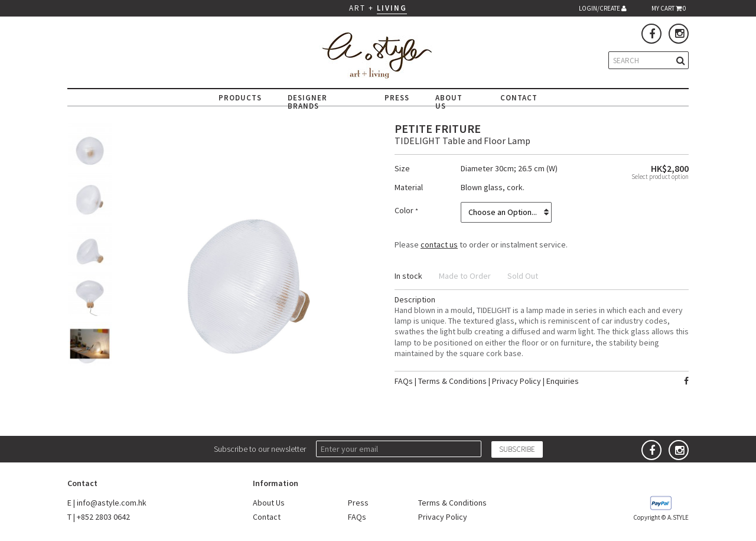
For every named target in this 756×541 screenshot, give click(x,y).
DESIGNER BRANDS (307, 102)
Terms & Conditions (452, 381)
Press (358, 503)
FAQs (404, 381)
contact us (439, 245)
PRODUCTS (240, 98)
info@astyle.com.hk (112, 503)
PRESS (397, 98)
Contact (267, 517)
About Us (269, 503)
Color (405, 210)
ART (357, 8)
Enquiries (563, 381)
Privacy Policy (517, 381)
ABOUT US (449, 102)
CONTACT (519, 98)
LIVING (392, 8)
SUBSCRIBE (517, 449)
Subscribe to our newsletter (260, 449)
